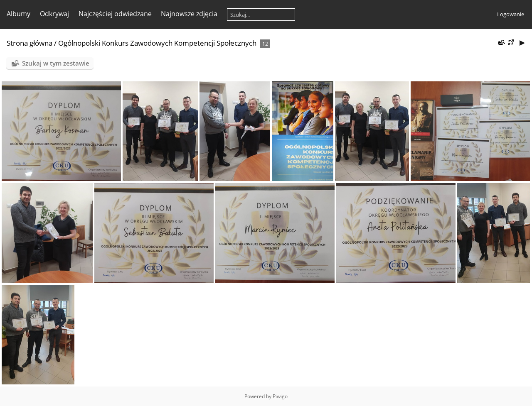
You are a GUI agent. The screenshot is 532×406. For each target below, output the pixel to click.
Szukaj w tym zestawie (56, 63)
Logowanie (511, 14)
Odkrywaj (54, 14)
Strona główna (30, 43)
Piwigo (280, 396)
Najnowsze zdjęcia (189, 14)
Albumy (18, 14)
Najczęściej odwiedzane (115, 14)
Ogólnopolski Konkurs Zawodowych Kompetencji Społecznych (157, 43)
